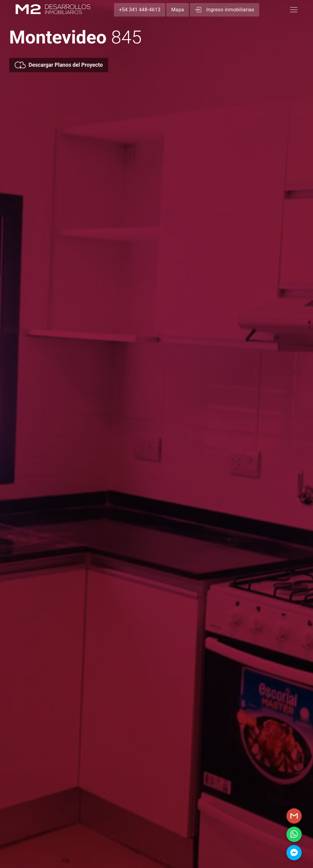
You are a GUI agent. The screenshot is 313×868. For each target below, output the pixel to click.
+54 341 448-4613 (140, 10)
